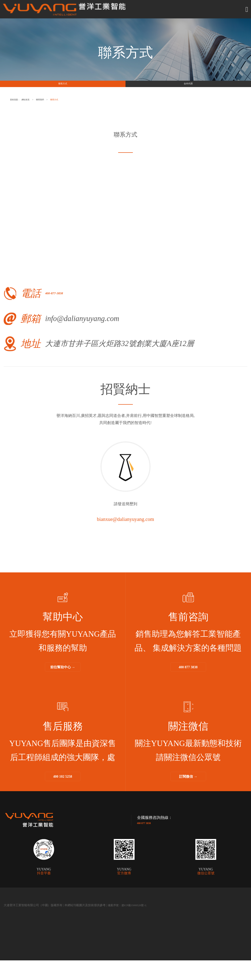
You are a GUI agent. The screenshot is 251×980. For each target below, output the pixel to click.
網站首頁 (69, 118)
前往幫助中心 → (63, 686)
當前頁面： (30, 118)
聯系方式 (63, 93)
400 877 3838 (188, 686)
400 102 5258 (63, 795)
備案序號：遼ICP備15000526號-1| (129, 925)
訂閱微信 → (188, 795)
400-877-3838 (81, 312)
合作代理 (188, 93)
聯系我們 (112, 118)
